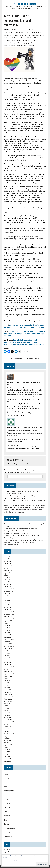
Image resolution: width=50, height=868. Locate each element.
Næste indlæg (33, 359)
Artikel (6, 782)
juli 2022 (7, 651)
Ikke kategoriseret (9, 791)
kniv (27, 32)
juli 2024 (7, 596)
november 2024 (9, 591)
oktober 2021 (8, 671)
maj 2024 (7, 600)
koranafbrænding (35, 32)
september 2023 (9, 619)
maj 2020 (7, 711)
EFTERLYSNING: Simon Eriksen (21, 533)
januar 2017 (8, 761)
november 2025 (9, 568)
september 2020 (9, 701)
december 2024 (9, 589)
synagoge (26, 43)
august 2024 (8, 593)
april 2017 (7, 754)
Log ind (6, 852)
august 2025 (8, 573)
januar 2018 (8, 743)
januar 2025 (8, 586)
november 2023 (9, 614)
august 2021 (8, 676)
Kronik (5, 812)
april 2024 (7, 603)
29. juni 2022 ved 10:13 (25, 382)
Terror (33, 43)
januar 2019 (8, 731)
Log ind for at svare (37, 427)
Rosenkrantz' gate (9, 40)
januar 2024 (8, 609)
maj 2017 (7, 752)
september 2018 (9, 736)
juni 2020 (7, 708)
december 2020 (9, 694)
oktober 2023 (8, 616)
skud (23, 40)
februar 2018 (8, 740)
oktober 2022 (8, 644)
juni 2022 (7, 653)
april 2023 (7, 630)
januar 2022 (8, 665)
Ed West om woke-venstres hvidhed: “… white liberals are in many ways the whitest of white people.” (25, 326)
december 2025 (9, 566)
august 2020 (8, 704)
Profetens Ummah (20, 38)
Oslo (22, 35)
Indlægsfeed (8, 854)
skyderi (28, 40)
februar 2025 (8, 584)
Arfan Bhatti (14, 30)
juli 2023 (7, 623)
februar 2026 (8, 561)
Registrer (7, 850)
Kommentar (7, 803)
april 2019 (7, 729)
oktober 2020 (8, 699)
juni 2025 (7, 577)
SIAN (18, 40)
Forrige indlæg (17, 359)
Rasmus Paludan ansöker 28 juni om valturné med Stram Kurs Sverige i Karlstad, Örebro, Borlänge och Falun (24, 334)
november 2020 (9, 697)
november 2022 (9, 642)
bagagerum (23, 30)
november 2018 (9, 733)
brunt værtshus (9, 32)
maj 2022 (7, 655)
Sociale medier (8, 837)
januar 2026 (8, 564)
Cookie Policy (36, 861)
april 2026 (7, 557)
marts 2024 (7, 605)
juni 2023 (7, 626)
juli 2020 (7, 706)
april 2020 (7, 713)
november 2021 (9, 669)
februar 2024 (8, 607)
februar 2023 (8, 635)
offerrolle (16, 35)
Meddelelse (7, 820)
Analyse (6, 774)
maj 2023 (7, 628)
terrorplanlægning (10, 45)
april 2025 (7, 580)
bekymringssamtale (34, 30)
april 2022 (7, 658)
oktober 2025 (8, 570)
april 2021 (7, 685)
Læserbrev (7, 816)
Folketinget (7, 786)
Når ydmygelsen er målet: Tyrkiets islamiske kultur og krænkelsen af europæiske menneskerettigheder (23, 542)
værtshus (20, 45)
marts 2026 (7, 559)
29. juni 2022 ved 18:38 (24, 427)
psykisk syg (34, 38)
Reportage (7, 832)
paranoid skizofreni (38, 35)
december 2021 (9, 667)
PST (28, 38)
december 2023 (9, 612)
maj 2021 (7, 683)
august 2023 (8, 621)
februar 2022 (8, 662)
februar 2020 (8, 717)
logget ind (18, 464)
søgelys (34, 40)
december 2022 (9, 639)
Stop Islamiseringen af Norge (13, 43)
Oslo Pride (28, 35)
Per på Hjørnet (8, 38)
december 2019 (9, 722)
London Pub (7, 35)
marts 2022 (7, 660)
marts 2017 (7, 756)
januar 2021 (8, 692)
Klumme (6, 799)
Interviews (7, 795)
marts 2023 (7, 632)
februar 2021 (8, 690)
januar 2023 (8, 637)
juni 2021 (7, 681)
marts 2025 (7, 582)
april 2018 (7, 738)
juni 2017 (7, 750)
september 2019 (9, 727)
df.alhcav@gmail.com (11, 540)
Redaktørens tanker (9, 828)
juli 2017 (7, 747)
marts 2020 (7, 715)
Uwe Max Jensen (15, 75)
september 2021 (9, 674)
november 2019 (9, 724)
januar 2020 (8, 720)
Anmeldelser (7, 778)
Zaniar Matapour (29, 45)
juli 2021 (7, 678)
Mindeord (6, 824)
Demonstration (20, 32)
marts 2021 (7, 688)
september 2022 (9, 646)
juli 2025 (7, 575)
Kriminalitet (7, 807)
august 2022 (8, 648)
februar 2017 (8, 759)
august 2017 (8, 745)
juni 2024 (7, 598)
